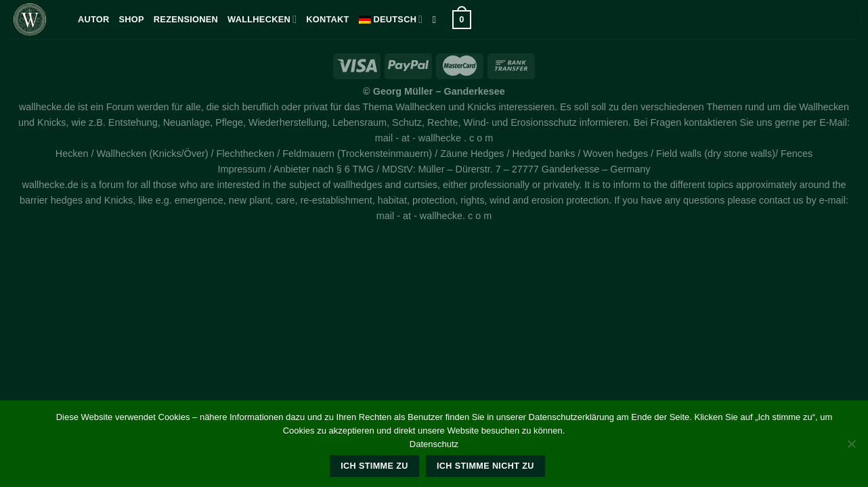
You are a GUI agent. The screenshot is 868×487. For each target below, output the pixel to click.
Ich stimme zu (374, 466)
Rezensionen (186, 19)
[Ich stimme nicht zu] (851, 448)
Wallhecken (262, 19)
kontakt (327, 19)
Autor (94, 19)
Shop (132, 19)
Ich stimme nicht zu (485, 466)
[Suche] (437, 20)
